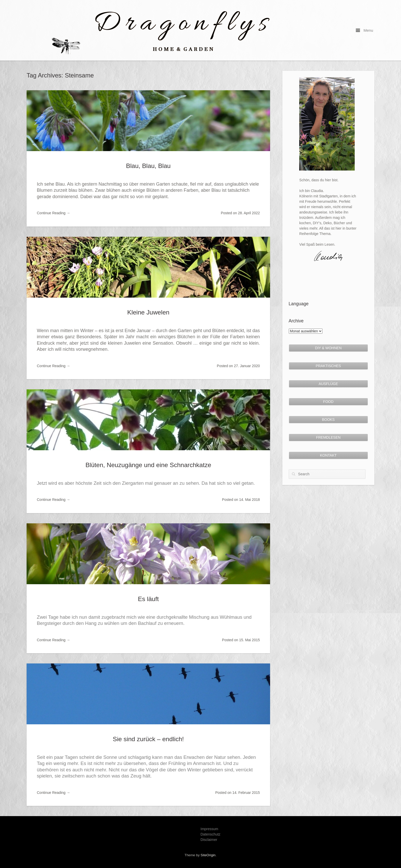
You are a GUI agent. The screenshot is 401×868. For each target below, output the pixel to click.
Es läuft (148, 599)
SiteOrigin (208, 855)
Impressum (209, 829)
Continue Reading (53, 213)
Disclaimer (209, 840)
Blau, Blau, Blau (148, 166)
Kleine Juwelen (148, 312)
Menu (364, 30)
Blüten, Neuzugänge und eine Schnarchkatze (148, 465)
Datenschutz (210, 834)
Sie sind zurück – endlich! (148, 739)
